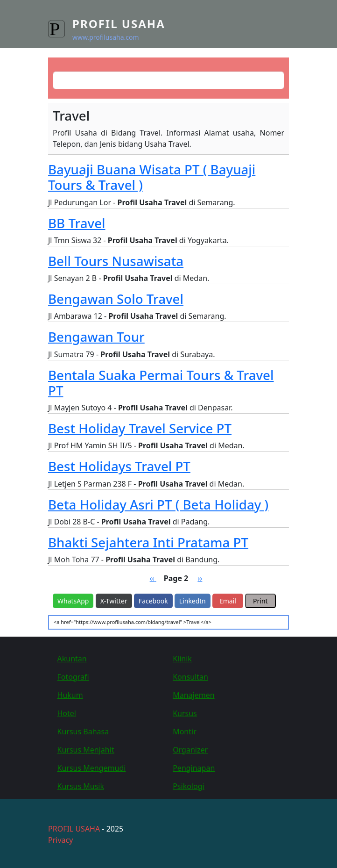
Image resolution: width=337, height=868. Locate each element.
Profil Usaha (119, 24)
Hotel (67, 713)
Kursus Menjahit (86, 750)
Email (228, 601)
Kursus (185, 713)
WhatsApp (73, 601)
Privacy (60, 840)
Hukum (70, 695)
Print (260, 601)
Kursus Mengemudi (92, 768)
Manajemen (193, 695)
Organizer (190, 750)
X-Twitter (114, 601)
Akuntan (72, 659)
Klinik (182, 659)
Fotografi (73, 677)
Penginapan (194, 768)
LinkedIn (193, 601)
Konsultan (190, 677)
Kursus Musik (81, 786)
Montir (185, 732)
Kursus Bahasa (83, 732)
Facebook (153, 601)
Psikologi (188, 786)
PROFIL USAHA (74, 829)
